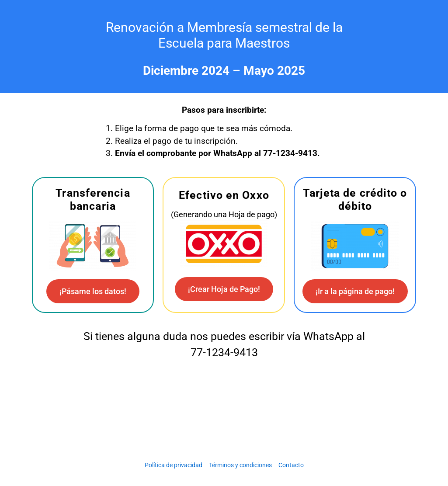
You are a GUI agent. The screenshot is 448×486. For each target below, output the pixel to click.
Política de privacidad (174, 465)
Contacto (291, 465)
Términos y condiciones (240, 465)
